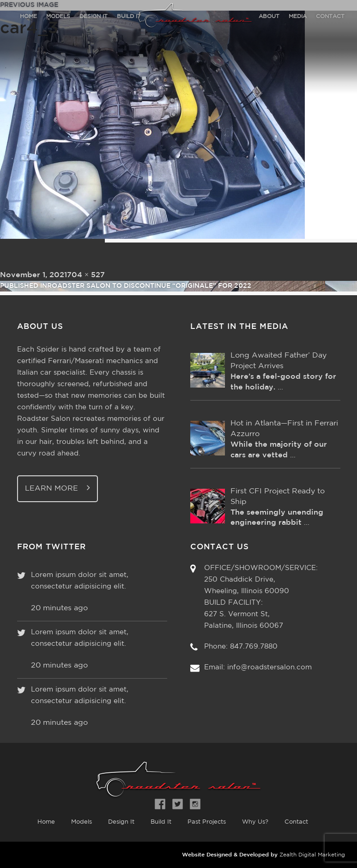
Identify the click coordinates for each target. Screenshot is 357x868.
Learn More (57, 488)
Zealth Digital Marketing (312, 855)
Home (46, 822)
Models (82, 822)
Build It (161, 822)
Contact (296, 822)
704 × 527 (86, 275)
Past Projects (207, 822)
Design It (121, 822)
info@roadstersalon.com (269, 667)
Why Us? (255, 822)
